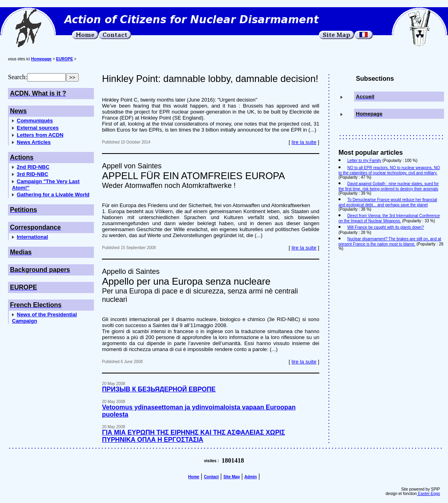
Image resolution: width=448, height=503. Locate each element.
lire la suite (304, 142)
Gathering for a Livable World (53, 195)
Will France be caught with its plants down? (386, 227)
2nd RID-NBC (33, 167)
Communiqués (35, 121)
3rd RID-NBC (33, 174)
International (32, 237)
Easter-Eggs (428, 494)
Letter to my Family (364, 161)
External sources (38, 128)
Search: (18, 77)
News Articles (34, 142)
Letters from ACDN (40, 135)
